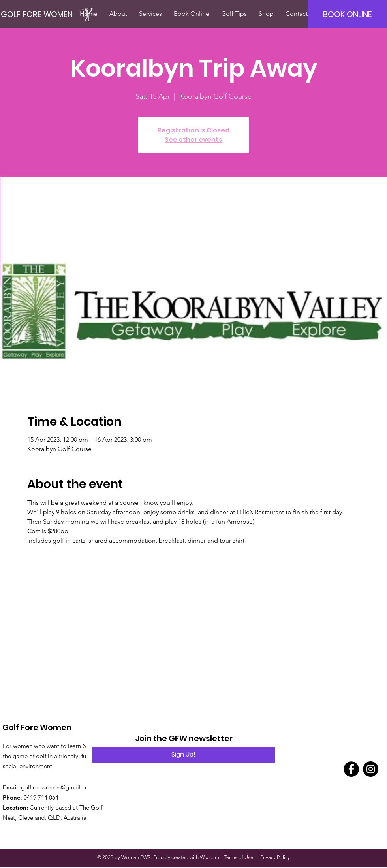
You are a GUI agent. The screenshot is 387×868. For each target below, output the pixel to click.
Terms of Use (239, 857)
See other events (193, 140)
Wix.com (209, 857)
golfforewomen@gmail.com (57, 787)
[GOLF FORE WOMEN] (50, 14)
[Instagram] (371, 769)
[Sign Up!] (183, 755)
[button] (118, 14)
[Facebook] (351, 769)
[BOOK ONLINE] (347, 14)
